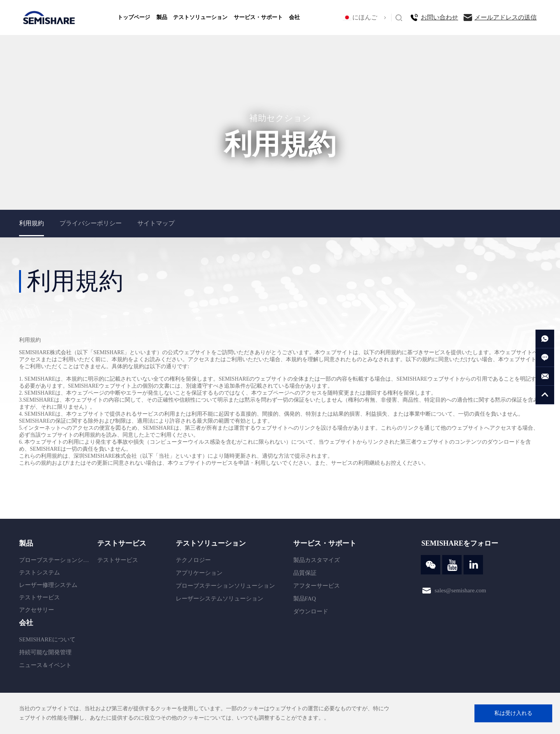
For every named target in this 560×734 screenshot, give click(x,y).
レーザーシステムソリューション (220, 599)
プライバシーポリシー (91, 223)
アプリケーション (199, 573)
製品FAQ (305, 599)
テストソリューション (200, 17)
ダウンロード (311, 611)
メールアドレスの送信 (506, 17)
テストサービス (39, 597)
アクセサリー (37, 610)
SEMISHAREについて (47, 639)
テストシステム (39, 572)
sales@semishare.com (460, 590)
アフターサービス (317, 586)
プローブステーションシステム (56, 560)
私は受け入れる (513, 713)
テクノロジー (193, 560)
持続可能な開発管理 (45, 652)
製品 (162, 17)
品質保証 (305, 573)
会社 (294, 17)
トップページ (134, 17)
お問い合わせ (439, 17)
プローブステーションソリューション (225, 586)
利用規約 (31, 223)
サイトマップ (156, 223)
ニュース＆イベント (45, 665)
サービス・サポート (258, 17)
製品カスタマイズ (317, 560)
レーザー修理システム (48, 585)
